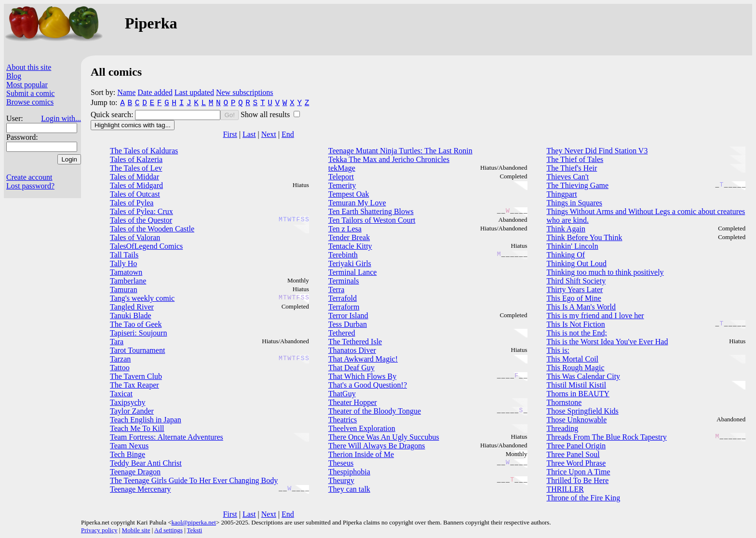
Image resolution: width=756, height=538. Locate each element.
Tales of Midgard (136, 185)
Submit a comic (30, 93)
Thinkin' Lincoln (573, 246)
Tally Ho (123, 263)
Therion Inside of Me (361, 454)
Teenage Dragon (135, 472)
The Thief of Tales (575, 159)
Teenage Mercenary (140, 489)
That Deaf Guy (351, 368)
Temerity (342, 185)
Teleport (341, 177)
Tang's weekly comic (142, 298)
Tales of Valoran (135, 237)
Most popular (27, 85)
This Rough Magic (576, 368)
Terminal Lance (353, 272)
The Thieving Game (578, 185)
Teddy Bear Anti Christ (146, 463)
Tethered (342, 333)
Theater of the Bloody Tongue (375, 411)
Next (269, 134)
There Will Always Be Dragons (377, 446)
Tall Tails (124, 255)
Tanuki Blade (131, 316)
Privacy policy (99, 530)
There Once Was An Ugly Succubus (384, 437)
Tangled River (132, 307)
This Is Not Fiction (576, 324)
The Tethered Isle (355, 342)
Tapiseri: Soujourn (138, 333)
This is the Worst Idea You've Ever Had (607, 342)
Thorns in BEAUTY (578, 394)
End (288, 134)
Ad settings (169, 530)
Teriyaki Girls (350, 263)
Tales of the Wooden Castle (152, 229)
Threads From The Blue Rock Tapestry (607, 437)
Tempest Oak (349, 194)
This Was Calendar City (584, 376)
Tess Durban (348, 324)
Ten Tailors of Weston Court (372, 220)
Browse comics (30, 102)
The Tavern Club (136, 376)
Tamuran (124, 289)
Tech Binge (128, 454)
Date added (155, 92)
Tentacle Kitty (350, 246)
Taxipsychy (128, 402)
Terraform (344, 307)
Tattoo (120, 368)
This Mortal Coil (573, 359)
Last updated (194, 92)
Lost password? (30, 186)
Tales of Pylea (132, 203)
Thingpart (562, 194)
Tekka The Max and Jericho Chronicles (389, 159)
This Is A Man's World (581, 307)
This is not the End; (577, 333)
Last (249, 134)
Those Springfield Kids (583, 411)
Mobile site (136, 530)
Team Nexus (129, 446)
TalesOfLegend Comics (146, 246)
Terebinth (343, 255)
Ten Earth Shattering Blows (371, 211)
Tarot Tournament (137, 350)
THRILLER (565, 489)
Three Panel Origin (576, 446)
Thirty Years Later (575, 289)
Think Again (566, 229)
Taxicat (121, 394)
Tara (117, 342)
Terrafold (343, 298)
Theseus (341, 463)
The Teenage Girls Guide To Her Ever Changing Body (194, 480)
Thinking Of (566, 255)
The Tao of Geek (136, 324)
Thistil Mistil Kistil (577, 385)
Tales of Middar (135, 177)
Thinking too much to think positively (605, 272)
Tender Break (349, 237)
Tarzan (120, 359)
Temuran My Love (357, 203)
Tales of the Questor (141, 220)
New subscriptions (245, 92)
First (230, 134)
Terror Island (348, 316)
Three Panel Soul (573, 454)
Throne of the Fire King (584, 498)
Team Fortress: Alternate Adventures (167, 437)
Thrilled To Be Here (578, 480)
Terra (337, 289)
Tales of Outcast (135, 194)
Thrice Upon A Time (579, 472)
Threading (563, 428)
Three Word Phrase (576, 463)
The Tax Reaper (135, 385)
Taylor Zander (132, 411)
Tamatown (126, 272)
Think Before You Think (585, 237)
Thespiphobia (349, 472)
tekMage (342, 168)
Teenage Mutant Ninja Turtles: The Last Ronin (400, 151)
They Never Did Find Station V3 (597, 151)
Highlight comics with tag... (133, 125)
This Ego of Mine (574, 298)
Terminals (344, 281)
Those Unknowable (577, 420)
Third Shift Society (576, 281)
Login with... (61, 118)
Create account (29, 177)
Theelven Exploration (362, 428)
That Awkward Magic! (363, 359)
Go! (229, 115)
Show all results (266, 114)
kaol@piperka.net (193, 522)
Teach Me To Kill (137, 428)
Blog (14, 76)
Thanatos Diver (352, 350)
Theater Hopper (353, 402)
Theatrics (343, 420)
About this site (29, 67)
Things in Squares (575, 203)
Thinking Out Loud (577, 263)
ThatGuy (342, 394)
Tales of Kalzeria (136, 159)
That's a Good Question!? (368, 385)
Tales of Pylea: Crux (142, 211)
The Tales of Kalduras (144, 151)
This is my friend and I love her (595, 316)
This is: (558, 350)
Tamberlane (128, 281)
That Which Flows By (362, 376)
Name (126, 92)
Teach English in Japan (146, 420)
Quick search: (113, 114)
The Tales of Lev (136, 168)
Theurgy (341, 480)
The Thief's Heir (572, 168)
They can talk (349, 489)
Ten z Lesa (345, 229)
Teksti (195, 530)
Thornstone (564, 402)
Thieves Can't (568, 177)
